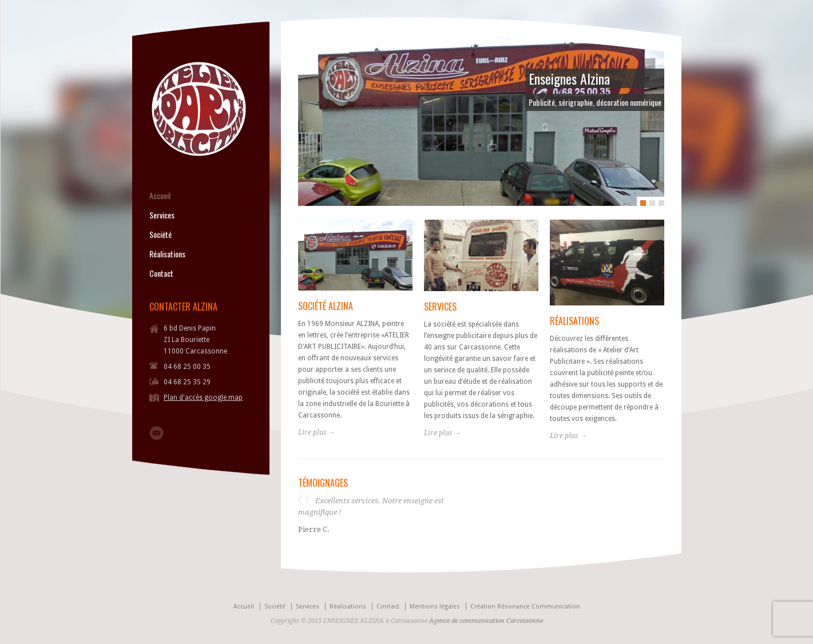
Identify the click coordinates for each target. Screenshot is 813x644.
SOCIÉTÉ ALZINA (326, 306)
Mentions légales (435, 607)
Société (160, 234)
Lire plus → (317, 432)
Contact (161, 273)
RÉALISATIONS (574, 321)
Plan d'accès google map (203, 397)
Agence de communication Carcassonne (486, 621)
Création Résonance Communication (525, 607)
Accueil (160, 196)
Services (162, 215)
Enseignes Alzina (569, 78)
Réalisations (167, 254)
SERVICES (440, 307)
